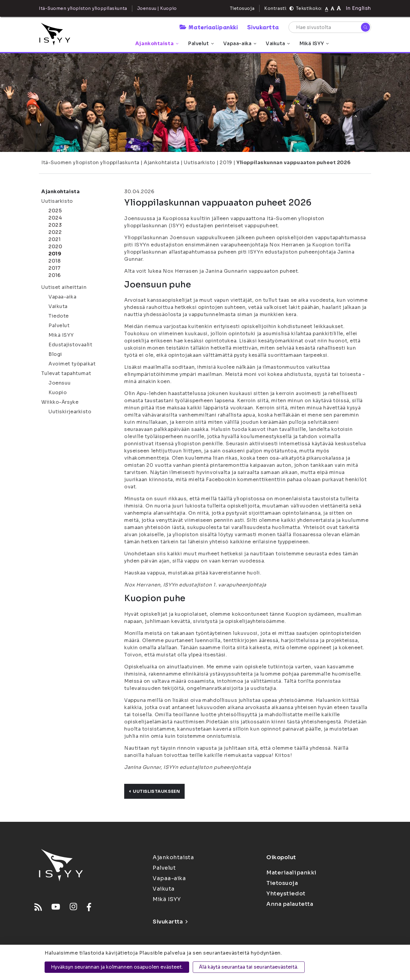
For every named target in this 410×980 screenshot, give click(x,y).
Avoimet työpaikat (72, 364)
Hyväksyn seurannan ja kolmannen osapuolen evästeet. (117, 967)
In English (358, 8)
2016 (54, 275)
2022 (55, 232)
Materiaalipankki (209, 27)
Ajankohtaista (157, 44)
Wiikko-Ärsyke (60, 402)
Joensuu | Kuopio (157, 8)
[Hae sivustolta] (330, 27)
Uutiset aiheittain (64, 287)
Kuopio (58, 393)
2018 (54, 261)
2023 (55, 225)
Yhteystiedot (286, 894)
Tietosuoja (242, 8)
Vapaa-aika (240, 44)
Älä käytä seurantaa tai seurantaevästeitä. (249, 967)
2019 (226, 163)
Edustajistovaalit (70, 345)
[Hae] (365, 27)
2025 (55, 211)
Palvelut (201, 44)
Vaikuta (278, 44)
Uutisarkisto (200, 163)
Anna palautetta (290, 904)
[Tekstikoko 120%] (339, 8)
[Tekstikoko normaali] (327, 8)
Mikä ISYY (314, 44)
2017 (54, 268)
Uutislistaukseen (154, 791)
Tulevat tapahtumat (66, 373)
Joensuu (60, 383)
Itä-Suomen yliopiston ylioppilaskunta (90, 163)
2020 (55, 247)
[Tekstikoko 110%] (332, 8)
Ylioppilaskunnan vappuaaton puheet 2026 (293, 163)
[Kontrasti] (291, 8)
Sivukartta (263, 27)
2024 (55, 218)
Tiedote (59, 316)
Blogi (55, 354)
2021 (54, 239)
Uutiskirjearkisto (70, 412)
